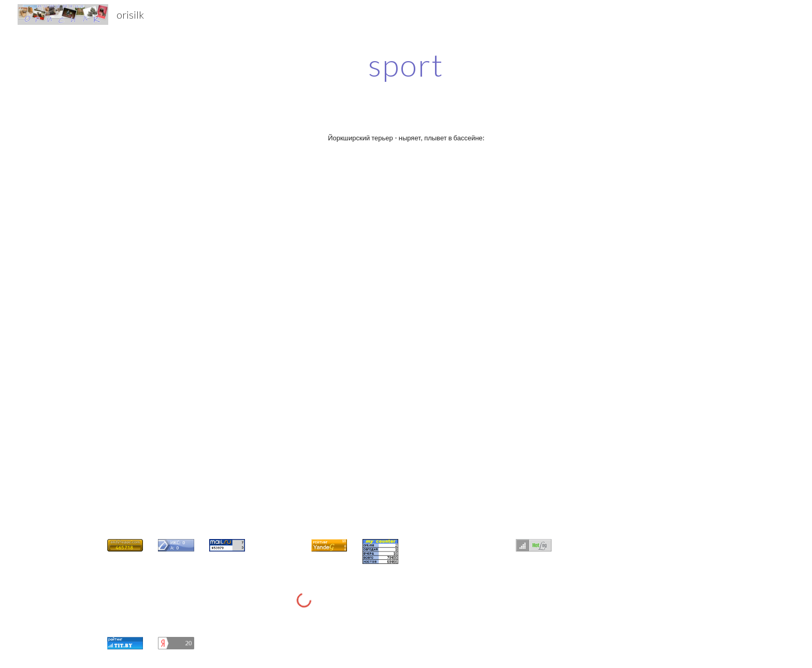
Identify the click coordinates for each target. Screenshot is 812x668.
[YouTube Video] (355, 252)
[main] (406, 65)
